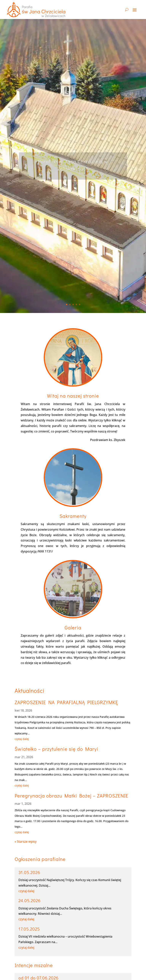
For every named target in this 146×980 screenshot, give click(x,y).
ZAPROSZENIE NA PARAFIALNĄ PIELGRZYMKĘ (66, 702)
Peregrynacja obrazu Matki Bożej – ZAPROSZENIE (71, 796)
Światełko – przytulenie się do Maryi (56, 749)
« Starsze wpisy (26, 841)
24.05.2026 (30, 900)
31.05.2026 (29, 872)
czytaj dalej (22, 739)
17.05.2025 (29, 929)
